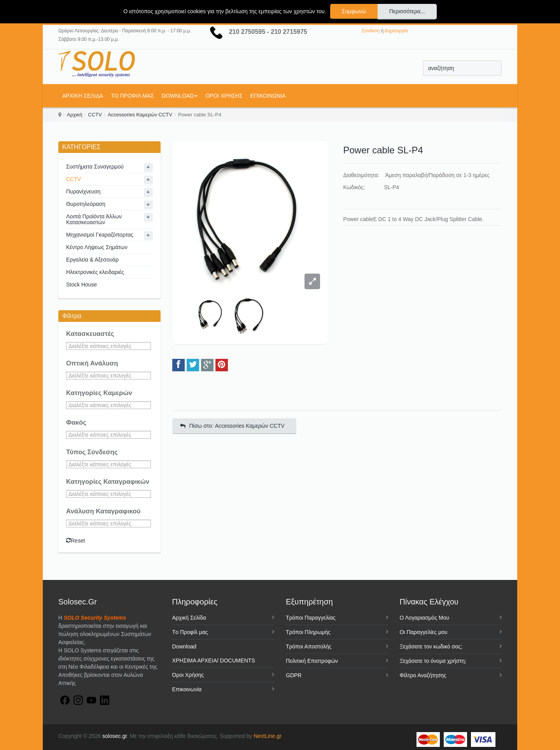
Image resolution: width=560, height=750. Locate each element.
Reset (76, 541)
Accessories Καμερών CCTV (140, 115)
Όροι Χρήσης (224, 96)
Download (180, 96)
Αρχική (75, 115)
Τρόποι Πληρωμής (308, 632)
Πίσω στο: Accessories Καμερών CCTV (232, 426)
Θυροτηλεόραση (86, 204)
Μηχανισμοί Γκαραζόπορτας (100, 235)
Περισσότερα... (407, 11)
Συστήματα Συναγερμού (95, 167)
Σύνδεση (371, 31)
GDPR (294, 675)
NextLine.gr (267, 736)
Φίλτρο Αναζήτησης (423, 675)
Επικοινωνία (268, 96)
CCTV (95, 115)
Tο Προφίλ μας (132, 96)
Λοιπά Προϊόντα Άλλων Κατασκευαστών (94, 219)
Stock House (81, 285)
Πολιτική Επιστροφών (312, 661)
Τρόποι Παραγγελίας (311, 618)
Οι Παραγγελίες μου (424, 632)
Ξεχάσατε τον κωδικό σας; (431, 646)
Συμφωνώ (354, 11)
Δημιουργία (396, 31)
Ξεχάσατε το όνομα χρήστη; (433, 661)
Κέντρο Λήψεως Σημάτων (97, 247)
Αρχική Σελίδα (83, 96)
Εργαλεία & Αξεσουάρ (92, 260)
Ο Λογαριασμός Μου (425, 618)
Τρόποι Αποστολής (309, 646)
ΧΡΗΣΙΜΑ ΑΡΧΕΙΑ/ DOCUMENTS (214, 660)
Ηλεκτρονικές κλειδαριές (95, 272)
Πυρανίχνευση (83, 191)
